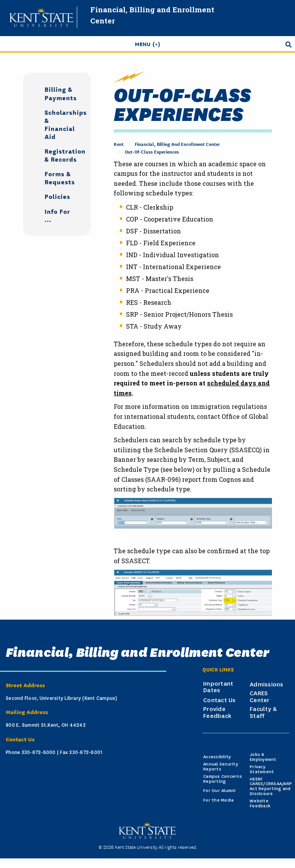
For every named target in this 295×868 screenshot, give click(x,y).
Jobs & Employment (263, 757)
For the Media (218, 800)
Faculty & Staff (263, 713)
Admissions (267, 684)
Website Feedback (260, 804)
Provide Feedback (217, 713)
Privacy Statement (262, 769)
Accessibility (217, 757)
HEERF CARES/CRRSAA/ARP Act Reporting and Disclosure (271, 786)
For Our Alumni (220, 791)
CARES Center (260, 697)
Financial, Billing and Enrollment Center (177, 144)
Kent (119, 144)
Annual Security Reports (221, 767)
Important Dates (218, 687)
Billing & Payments (61, 93)
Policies (57, 196)
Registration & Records (61, 155)
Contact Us (220, 700)
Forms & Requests (60, 177)
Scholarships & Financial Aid (61, 124)
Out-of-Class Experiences (152, 151)
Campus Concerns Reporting (223, 779)
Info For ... (57, 215)
